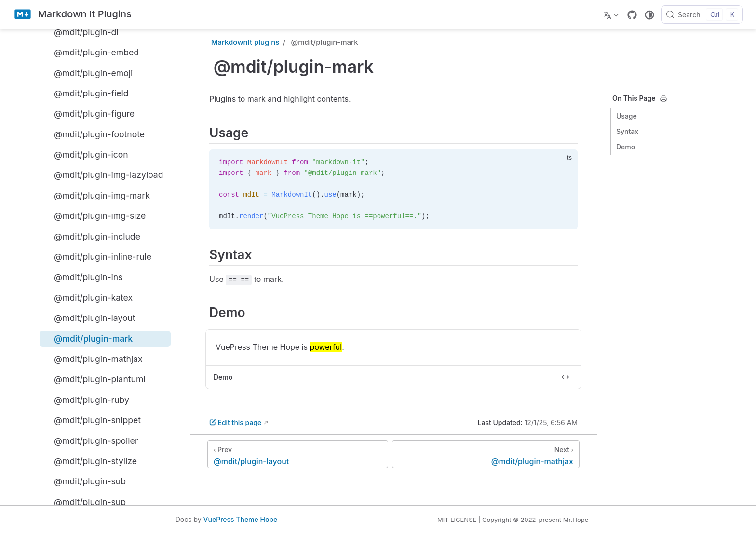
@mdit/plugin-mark (88, 338)
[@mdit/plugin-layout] (298, 454)
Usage (627, 116)
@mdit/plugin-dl (81, 32)
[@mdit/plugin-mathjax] (486, 454)
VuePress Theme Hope (241, 519)
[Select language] (612, 14)
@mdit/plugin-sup (85, 502)
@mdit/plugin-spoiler (91, 440)
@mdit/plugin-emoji (88, 73)
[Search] (702, 14)
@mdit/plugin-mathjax (93, 359)
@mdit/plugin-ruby (86, 400)
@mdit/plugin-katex (88, 297)
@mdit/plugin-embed (91, 53)
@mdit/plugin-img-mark (97, 195)
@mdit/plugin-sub (85, 481)
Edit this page (235, 422)
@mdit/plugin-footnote (94, 134)
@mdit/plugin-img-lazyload (103, 175)
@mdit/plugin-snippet (92, 420)
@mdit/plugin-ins (83, 277)
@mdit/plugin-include (92, 236)
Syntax (627, 131)
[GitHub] (632, 15)
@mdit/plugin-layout (89, 318)
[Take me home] (73, 15)
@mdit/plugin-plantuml (94, 379)
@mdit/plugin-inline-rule (97, 256)
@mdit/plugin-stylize (90, 461)
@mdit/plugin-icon (86, 154)
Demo (626, 147)
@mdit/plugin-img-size (94, 216)
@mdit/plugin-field (86, 93)
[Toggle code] (566, 377)
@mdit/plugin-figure (89, 114)
